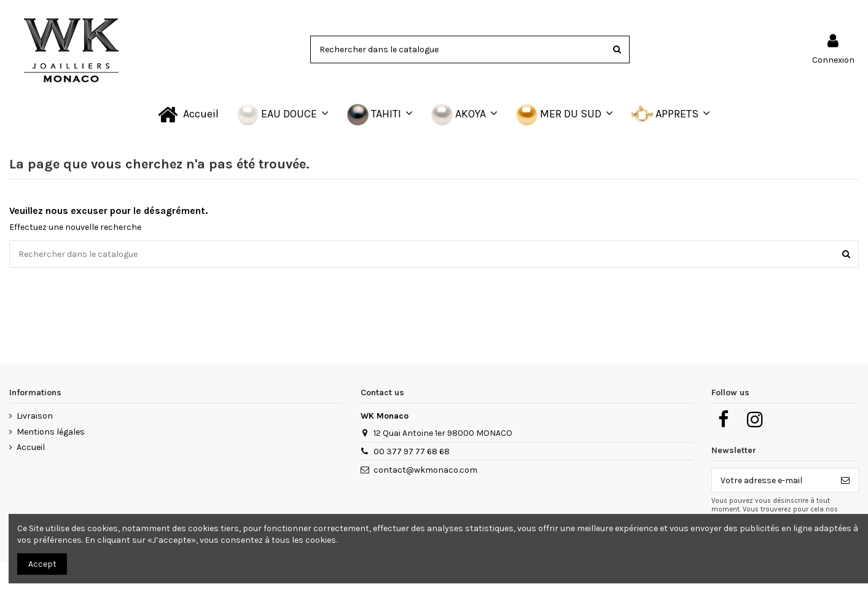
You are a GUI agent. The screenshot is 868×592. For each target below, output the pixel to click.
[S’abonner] (845, 480)
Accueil (31, 447)
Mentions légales (51, 432)
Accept (42, 564)
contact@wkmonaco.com (425, 470)
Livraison (35, 416)
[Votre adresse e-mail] (772, 480)
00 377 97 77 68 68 (412, 452)
